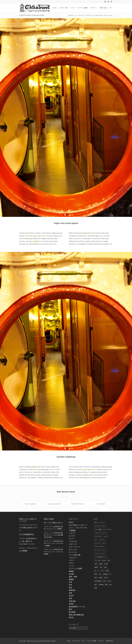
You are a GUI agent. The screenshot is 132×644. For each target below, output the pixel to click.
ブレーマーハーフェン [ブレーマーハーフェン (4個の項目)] (100, 550)
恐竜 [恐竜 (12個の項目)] (105, 567)
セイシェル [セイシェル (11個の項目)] (97, 543)
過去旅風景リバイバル (77, 607)
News (71, 522)
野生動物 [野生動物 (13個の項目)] (101, 584)
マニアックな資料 (75, 568)
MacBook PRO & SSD (78, 504)
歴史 (70, 588)
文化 (70, 582)
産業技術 (72, 590)
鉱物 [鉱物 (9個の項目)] (96, 588)
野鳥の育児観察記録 (76, 615)
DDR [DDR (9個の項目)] (96, 522)
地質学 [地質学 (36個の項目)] (96, 567)
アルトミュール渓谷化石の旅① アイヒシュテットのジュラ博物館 (53, 552)
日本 (70, 585)
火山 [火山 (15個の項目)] (100, 574)
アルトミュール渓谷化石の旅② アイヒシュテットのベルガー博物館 (53, 543)
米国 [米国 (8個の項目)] (96, 578)
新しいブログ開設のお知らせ (53, 523)
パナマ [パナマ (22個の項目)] (104, 543)
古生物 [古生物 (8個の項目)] (106, 564)
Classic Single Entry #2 (54, 504)
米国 (70, 593)
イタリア (72, 533)
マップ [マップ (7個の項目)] (103, 553)
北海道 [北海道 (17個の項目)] (100, 564)
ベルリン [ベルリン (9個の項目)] (97, 553)
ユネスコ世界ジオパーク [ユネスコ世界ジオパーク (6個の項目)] (101, 557)
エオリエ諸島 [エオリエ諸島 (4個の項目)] (98, 529)
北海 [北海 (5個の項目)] (96, 564)
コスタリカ (73, 541)
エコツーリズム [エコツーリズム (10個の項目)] (107, 529)
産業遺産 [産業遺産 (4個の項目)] (105, 574)
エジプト (72, 536)
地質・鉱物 (73, 577)
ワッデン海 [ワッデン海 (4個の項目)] (97, 560)
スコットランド (75, 547)
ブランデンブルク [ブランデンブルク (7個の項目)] (99, 547)
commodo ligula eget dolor (36, 236)
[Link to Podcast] (111, 2)
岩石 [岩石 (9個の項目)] (101, 567)
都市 (70, 609)
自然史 (71, 604)
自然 (70, 598)
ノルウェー (73, 558)
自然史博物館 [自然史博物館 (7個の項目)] (98, 581)
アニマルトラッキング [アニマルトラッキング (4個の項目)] (100, 526)
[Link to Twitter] (105, 2)
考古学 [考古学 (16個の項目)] (106, 578)
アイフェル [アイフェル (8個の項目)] (102, 522)
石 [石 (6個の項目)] (110, 574)
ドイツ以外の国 (75, 555)
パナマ (71, 560)
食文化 (71, 617)
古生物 (71, 574)
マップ (71, 566)
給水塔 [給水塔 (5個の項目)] (100, 578)
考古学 (71, 596)
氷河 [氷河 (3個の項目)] (102, 571)
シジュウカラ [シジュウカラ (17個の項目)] (98, 536)
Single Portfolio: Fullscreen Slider (32, 15)
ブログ (71, 563)
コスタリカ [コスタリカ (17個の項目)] (97, 533)
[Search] (111, 8)
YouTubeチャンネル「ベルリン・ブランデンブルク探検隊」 (78, 528)
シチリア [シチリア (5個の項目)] (106, 536)
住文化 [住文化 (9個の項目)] (104, 560)
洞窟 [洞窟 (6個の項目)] (96, 574)
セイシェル (73, 549)
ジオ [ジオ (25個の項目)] (96, 540)
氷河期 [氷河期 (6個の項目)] (107, 571)
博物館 (71, 571)
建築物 (71, 579)
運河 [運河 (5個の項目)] (96, 584)
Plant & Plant (101, 504)
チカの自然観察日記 (27, 534)
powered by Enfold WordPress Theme (45, 641)
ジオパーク (73, 544)
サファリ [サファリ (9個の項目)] (104, 533)
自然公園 (72, 601)
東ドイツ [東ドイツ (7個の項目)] (97, 571)
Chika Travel (30, 641)
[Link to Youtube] (108, 2)
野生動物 (72, 612)
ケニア (71, 539)
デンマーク (73, 552)
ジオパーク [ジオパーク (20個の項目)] (102, 540)
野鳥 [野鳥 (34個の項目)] (106, 584)
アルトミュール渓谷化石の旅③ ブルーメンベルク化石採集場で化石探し (53, 535)
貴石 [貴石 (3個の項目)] (104, 581)
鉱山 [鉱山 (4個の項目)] (111, 584)
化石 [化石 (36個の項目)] (109, 560)
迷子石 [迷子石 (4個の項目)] (109, 581)
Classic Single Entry (31, 504)
